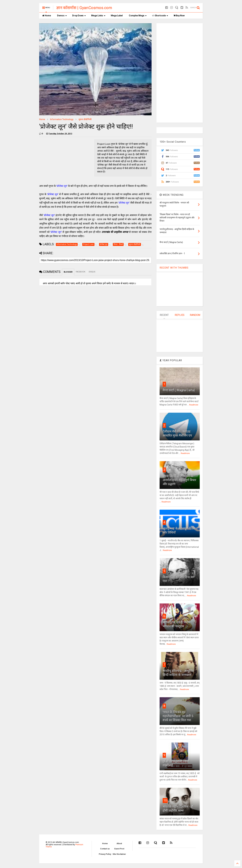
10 (165, 800)
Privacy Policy (105, 854)
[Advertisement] (183, 73)
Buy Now (179, 16)
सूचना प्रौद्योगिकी (85, 119)
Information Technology (62, 119)
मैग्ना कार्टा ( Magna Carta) (179, 390)
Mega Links (98, 16)
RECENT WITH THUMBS (174, 268)
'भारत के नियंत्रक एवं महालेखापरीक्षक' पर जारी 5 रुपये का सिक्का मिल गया (178, 716)
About (119, 844)
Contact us (105, 849)
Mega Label (117, 16)
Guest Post (119, 849)
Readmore (194, 405)
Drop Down (79, 16)
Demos (62, 16)
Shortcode (160, 16)
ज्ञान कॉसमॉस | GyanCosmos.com (84, 8)
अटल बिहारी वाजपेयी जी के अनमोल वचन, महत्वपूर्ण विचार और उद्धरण (179, 480)
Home (47, 16)
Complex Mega (138, 16)
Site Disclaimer (119, 854)
